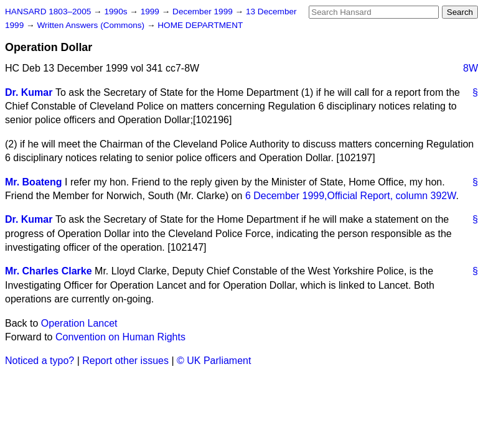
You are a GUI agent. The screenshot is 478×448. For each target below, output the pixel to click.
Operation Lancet (79, 323)
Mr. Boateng (34, 182)
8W (471, 68)
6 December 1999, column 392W (351, 196)
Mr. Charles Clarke (49, 271)
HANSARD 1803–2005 (48, 12)
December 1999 (204, 12)
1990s (117, 12)
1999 (151, 12)
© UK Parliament (214, 361)
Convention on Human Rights (120, 337)
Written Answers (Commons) (92, 25)
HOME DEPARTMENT (200, 25)
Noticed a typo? (40, 361)
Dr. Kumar (29, 92)
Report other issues (125, 361)
